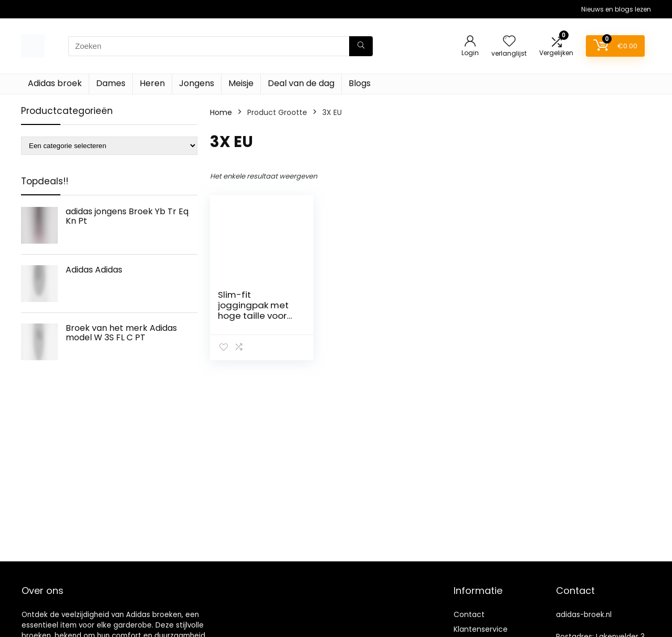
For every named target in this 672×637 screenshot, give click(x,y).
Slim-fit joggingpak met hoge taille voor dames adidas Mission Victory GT (257, 316)
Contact (469, 614)
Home (221, 112)
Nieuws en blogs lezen (616, 9)
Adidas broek (55, 83)
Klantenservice (481, 629)
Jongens (197, 83)
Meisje (241, 83)
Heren (152, 83)
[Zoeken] (361, 46)
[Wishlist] (509, 42)
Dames (111, 83)
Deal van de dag (301, 83)
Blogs (360, 83)
